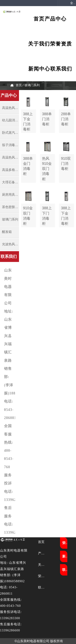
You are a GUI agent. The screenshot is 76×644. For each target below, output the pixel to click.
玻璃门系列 (32, 85)
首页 (19, 85)
